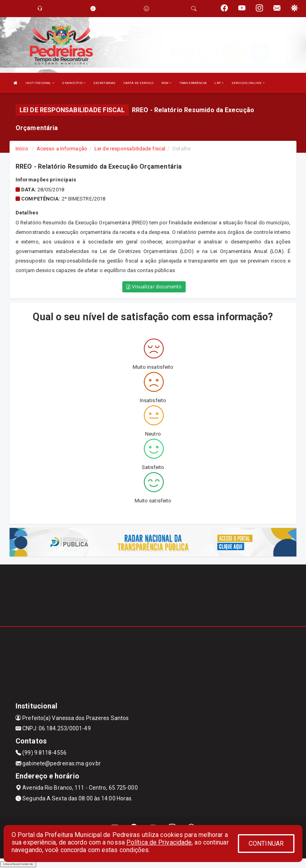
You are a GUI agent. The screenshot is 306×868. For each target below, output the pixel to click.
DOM (167, 83)
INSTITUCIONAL (40, 83)
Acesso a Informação (62, 149)
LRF (219, 83)
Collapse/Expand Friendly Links (18, 864)
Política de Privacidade (159, 842)
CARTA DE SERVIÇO (138, 83)
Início (22, 149)
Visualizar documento (154, 287)
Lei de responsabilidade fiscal (130, 149)
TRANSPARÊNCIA (193, 83)
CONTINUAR (266, 844)
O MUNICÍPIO (74, 83)
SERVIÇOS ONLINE (248, 83)
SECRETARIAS (104, 83)
